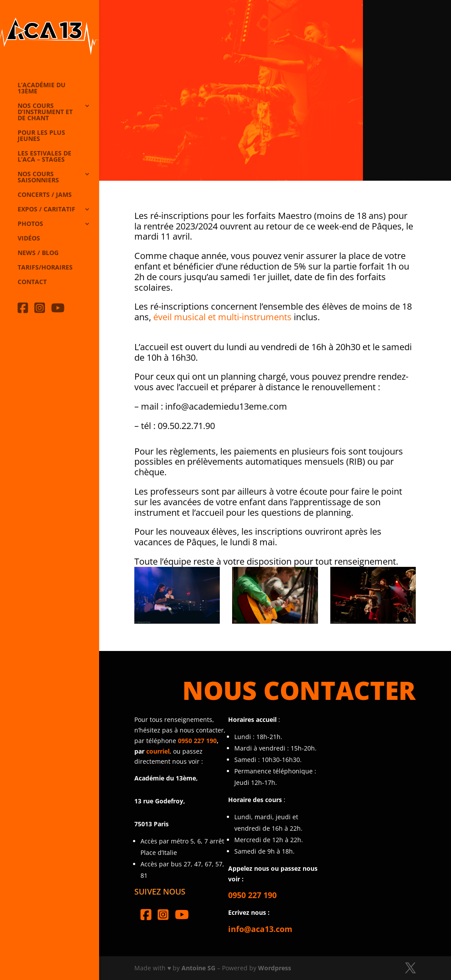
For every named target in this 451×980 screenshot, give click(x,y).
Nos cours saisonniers (38, 178)
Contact (32, 282)
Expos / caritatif (46, 210)
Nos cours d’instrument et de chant (45, 112)
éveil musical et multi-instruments (222, 317)
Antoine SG (198, 968)
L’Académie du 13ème (42, 89)
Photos (30, 224)
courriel (158, 751)
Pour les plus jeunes (41, 136)
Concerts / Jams (45, 195)
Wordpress (275, 968)
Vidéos (29, 239)
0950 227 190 (197, 741)
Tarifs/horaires (45, 268)
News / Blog (38, 253)
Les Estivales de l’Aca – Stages (44, 157)
